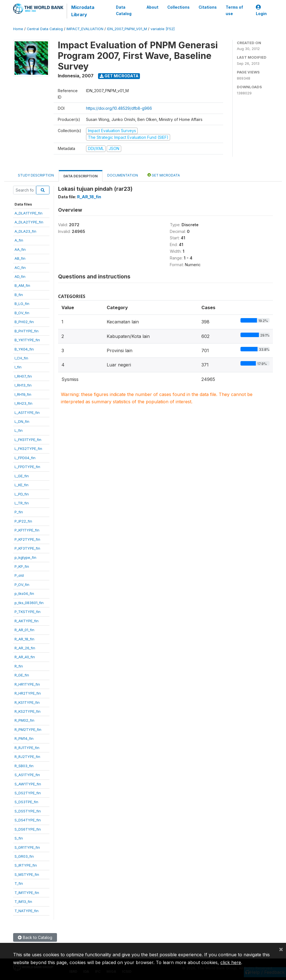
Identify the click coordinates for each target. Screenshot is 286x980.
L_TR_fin (22, 503)
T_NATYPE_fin (27, 911)
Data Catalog (124, 10)
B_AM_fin (22, 285)
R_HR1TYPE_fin (27, 684)
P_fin (19, 512)
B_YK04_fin (24, 349)
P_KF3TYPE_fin (27, 548)
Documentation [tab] (123, 175)
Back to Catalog (35, 937)
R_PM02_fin (24, 720)
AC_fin (20, 268)
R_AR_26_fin (25, 648)
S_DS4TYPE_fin (28, 820)
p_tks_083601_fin (29, 603)
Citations (208, 7)
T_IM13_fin (23, 902)
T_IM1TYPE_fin (27, 893)
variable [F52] (163, 29)
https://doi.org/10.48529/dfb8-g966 (119, 108)
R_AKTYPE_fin (27, 621)
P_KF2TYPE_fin (27, 539)
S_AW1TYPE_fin (28, 784)
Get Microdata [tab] (164, 175)
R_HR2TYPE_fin (28, 693)
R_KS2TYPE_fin (28, 711)
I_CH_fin (21, 358)
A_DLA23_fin (25, 231)
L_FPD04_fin (25, 458)
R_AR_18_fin (24, 639)
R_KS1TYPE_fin (27, 702)
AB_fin (20, 258)
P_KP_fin (22, 566)
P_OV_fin (22, 585)
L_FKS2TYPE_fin (28, 449)
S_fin (19, 838)
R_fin (19, 666)
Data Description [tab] (81, 176)
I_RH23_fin (23, 403)
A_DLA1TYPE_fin (28, 213)
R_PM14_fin (24, 738)
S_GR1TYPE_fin (27, 847)
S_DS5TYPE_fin (28, 811)
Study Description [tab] (36, 175)
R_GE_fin (22, 675)
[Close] (281, 949)
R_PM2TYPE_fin (28, 729)
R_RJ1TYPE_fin (27, 748)
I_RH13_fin (23, 385)
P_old (19, 575)
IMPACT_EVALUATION (85, 29)
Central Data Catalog (45, 29)
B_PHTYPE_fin (27, 331)
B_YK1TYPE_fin (27, 340)
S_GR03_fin (24, 856)
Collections (178, 7)
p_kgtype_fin (25, 557)
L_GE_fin (22, 476)
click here (231, 962)
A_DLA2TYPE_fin (29, 222)
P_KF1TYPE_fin (27, 530)
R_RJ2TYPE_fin (27, 757)
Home (18, 29)
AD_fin (20, 276)
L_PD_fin (22, 494)
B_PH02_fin (24, 322)
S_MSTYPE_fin (27, 874)
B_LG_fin (22, 304)
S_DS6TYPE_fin (28, 829)
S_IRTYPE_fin (26, 865)
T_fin (19, 883)
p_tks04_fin (24, 593)
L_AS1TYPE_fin (27, 412)
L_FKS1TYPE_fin (28, 440)
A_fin (19, 240)
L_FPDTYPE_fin (27, 467)
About (152, 7)
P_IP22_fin (23, 521)
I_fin (18, 367)
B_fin (19, 295)
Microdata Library (83, 11)
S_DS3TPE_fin (26, 802)
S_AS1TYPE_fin (27, 775)
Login (261, 10)
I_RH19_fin (23, 394)
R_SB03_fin (24, 766)
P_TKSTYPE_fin (28, 612)
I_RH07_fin (23, 376)
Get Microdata (119, 76)
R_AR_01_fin (24, 630)
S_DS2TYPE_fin (28, 793)
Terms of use (234, 10)
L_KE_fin (22, 485)
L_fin (19, 430)
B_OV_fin (22, 313)
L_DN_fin (22, 421)
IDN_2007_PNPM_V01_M (127, 29)
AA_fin (20, 249)
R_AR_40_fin (25, 657)
